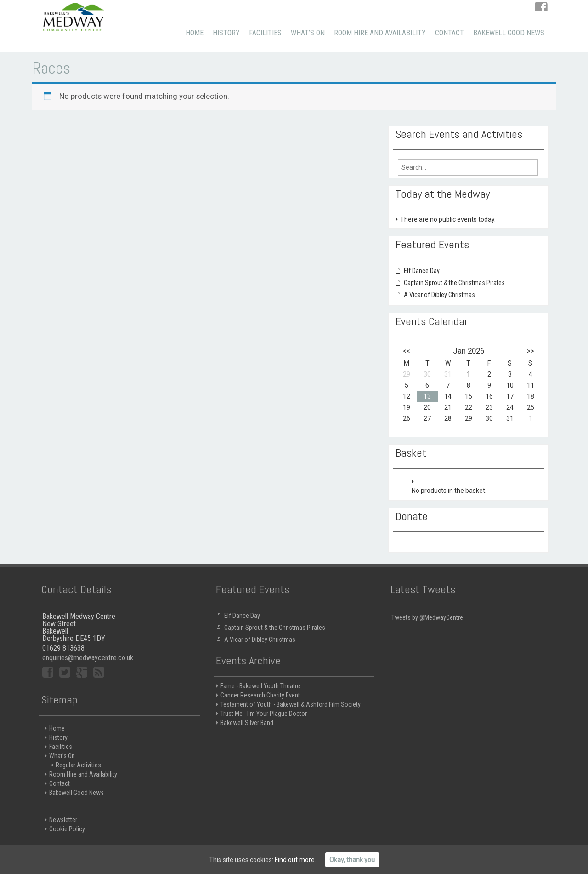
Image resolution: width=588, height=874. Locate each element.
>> (531, 351)
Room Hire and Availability (380, 33)
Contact (449, 33)
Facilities (265, 33)
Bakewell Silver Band (247, 728)
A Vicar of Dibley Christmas (439, 295)
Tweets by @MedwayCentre (427, 623)
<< (407, 351)
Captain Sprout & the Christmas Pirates (454, 283)
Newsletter (63, 825)
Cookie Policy (67, 834)
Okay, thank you (352, 860)
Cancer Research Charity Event (260, 700)
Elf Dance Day (422, 271)
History (226, 33)
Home (195, 33)
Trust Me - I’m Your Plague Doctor (264, 719)
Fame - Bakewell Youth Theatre (260, 691)
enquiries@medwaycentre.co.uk (88, 663)
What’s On (308, 33)
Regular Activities (78, 770)
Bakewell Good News (509, 33)
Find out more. (295, 860)
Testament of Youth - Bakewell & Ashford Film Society (291, 709)
